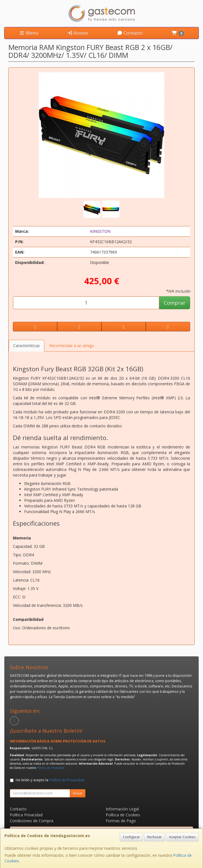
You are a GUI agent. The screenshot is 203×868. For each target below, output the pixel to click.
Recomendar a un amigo (72, 346)
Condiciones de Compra (32, 821)
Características (26, 346)
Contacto (130, 33)
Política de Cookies (123, 815)
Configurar (131, 837)
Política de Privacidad (51, 768)
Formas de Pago (121, 821)
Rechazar (154, 837)
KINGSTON (100, 231)
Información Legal (122, 809)
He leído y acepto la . (50, 780)
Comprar (175, 303)
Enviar (78, 793)
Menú (29, 33)
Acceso (78, 33)
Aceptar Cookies (182, 837)
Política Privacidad (26, 815)
